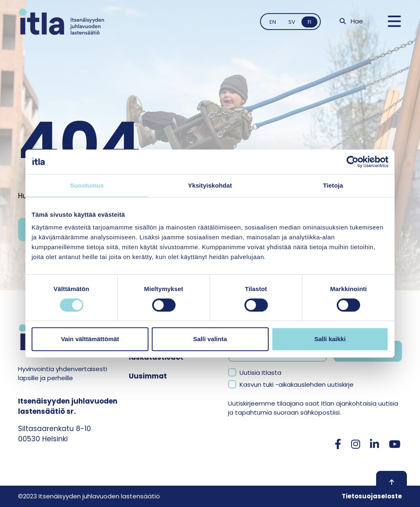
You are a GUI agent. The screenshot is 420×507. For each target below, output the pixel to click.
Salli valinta (210, 339)
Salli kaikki (330, 339)
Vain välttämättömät (90, 339)
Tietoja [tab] (333, 185)
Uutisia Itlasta (260, 373)
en (273, 22)
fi (309, 22)
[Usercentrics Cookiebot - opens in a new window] (353, 162)
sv (292, 22)
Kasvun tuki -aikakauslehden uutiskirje (297, 384)
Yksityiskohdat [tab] (210, 185)
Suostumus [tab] (87, 185)
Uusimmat (148, 376)
